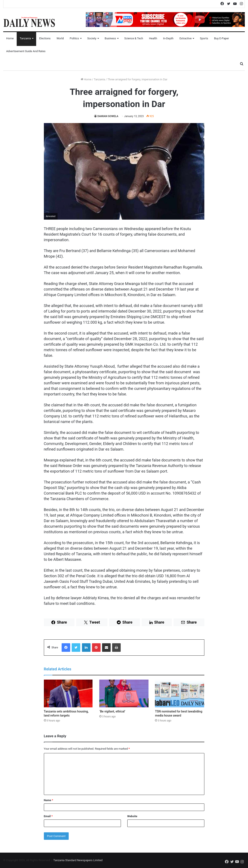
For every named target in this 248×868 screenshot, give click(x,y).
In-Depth (168, 38)
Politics (74, 38)
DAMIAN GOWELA (108, 116)
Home (10, 38)
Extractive (186, 38)
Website (132, 816)
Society (92, 38)
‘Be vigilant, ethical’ (112, 711)
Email (48, 816)
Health (153, 38)
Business (110, 38)
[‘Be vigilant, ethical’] (124, 693)
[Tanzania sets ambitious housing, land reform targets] (68, 693)
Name (49, 800)
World (60, 38)
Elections (45, 38)
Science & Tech (134, 38)
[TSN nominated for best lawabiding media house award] (180, 693)
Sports (204, 38)
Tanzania (25, 38)
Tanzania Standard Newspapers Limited (78, 860)
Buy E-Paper (221, 38)
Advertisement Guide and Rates (26, 51)
